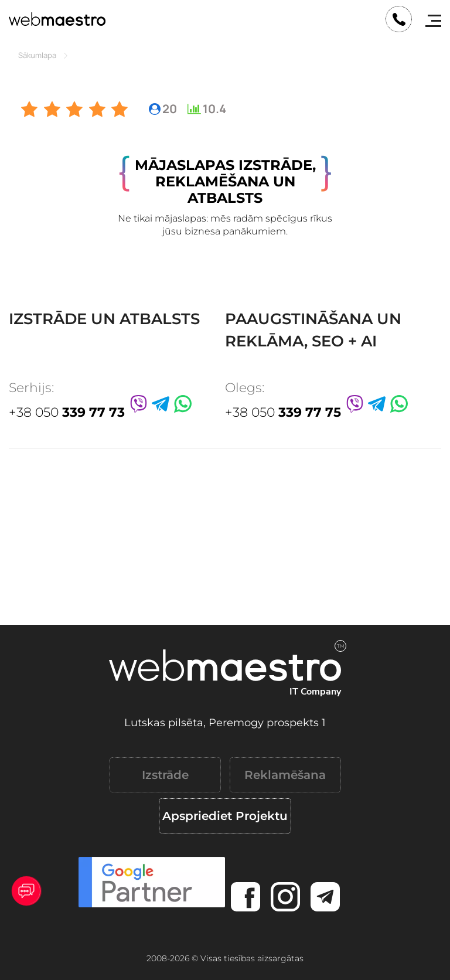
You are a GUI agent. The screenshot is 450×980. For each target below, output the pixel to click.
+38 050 (67, 412)
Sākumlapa (37, 55)
